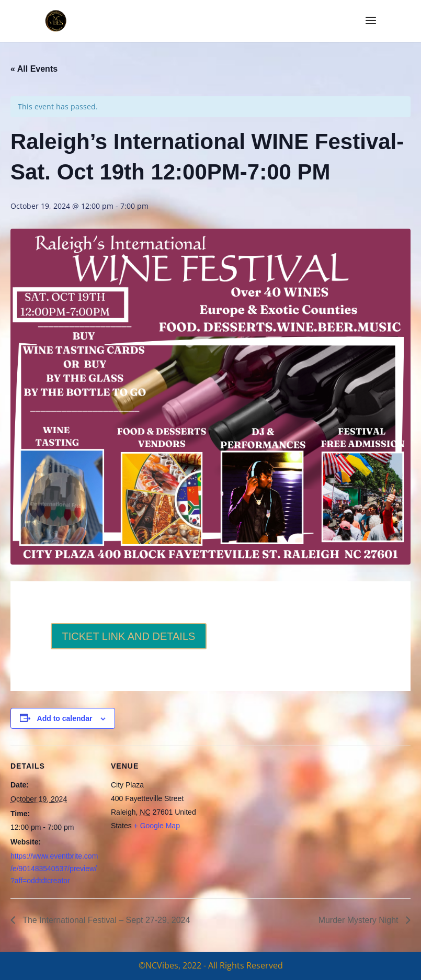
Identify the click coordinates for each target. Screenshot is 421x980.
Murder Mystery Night (360, 920)
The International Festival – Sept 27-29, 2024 (105, 920)
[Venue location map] (266, 818)
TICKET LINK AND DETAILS (129, 636)
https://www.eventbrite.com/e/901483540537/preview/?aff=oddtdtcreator (54, 869)
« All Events (34, 69)
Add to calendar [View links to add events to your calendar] (65, 718)
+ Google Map (157, 826)
